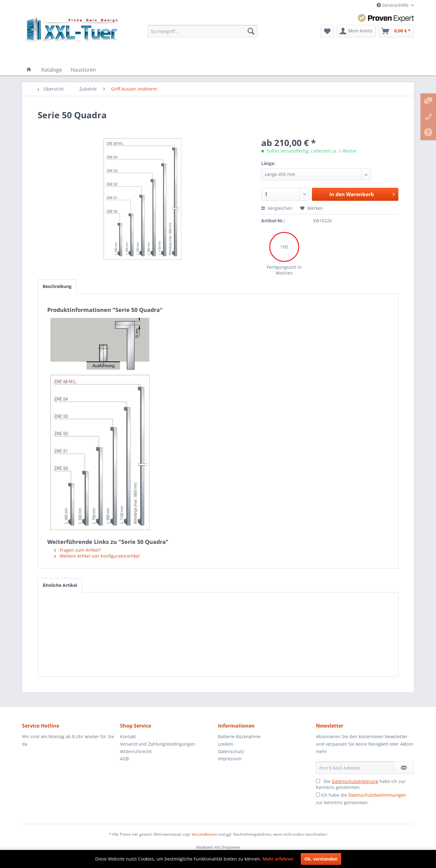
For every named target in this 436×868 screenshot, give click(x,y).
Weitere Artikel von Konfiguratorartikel (97, 556)
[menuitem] (203, 31)
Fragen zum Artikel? (77, 550)
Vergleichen (277, 208)
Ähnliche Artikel (60, 585)
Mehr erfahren (278, 859)
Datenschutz (231, 751)
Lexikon (226, 744)
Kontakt (128, 736)
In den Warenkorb (362, 193)
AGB (124, 759)
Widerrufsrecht (136, 751)
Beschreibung (57, 286)
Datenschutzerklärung (355, 781)
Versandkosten (204, 834)
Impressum (230, 759)
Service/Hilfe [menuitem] (393, 5)
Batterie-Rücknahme (239, 736)
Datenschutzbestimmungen (377, 795)
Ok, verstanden (321, 859)
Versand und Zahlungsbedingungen (158, 744)
